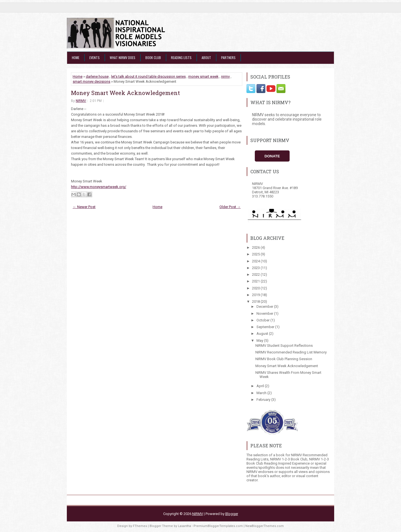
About (206, 58)
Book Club (153, 58)
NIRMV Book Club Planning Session (284, 359)
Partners (228, 58)
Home (76, 58)
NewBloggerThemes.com (265, 526)
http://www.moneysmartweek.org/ (99, 187)
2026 (256, 247)
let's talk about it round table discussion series (148, 76)
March (262, 393)
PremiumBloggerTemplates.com (218, 526)
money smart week (203, 76)
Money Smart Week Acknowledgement (125, 93)
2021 (256, 281)
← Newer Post (84, 207)
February (264, 400)
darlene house (97, 76)
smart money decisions (91, 81)
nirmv (225, 76)
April (261, 386)
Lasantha (184, 526)
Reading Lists (181, 58)
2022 (256, 274)
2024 (256, 261)
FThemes (140, 526)
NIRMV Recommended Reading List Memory (291, 352)
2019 (256, 295)
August (263, 334)
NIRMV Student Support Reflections (284, 346)
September (266, 327)
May (260, 341)
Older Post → (230, 207)
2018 (256, 302)
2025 (256, 254)
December (265, 307)
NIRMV (81, 101)
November (265, 313)
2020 (256, 288)
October (263, 320)
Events (95, 58)
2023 (256, 268)
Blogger (232, 514)
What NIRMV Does (123, 58)
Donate (272, 156)
